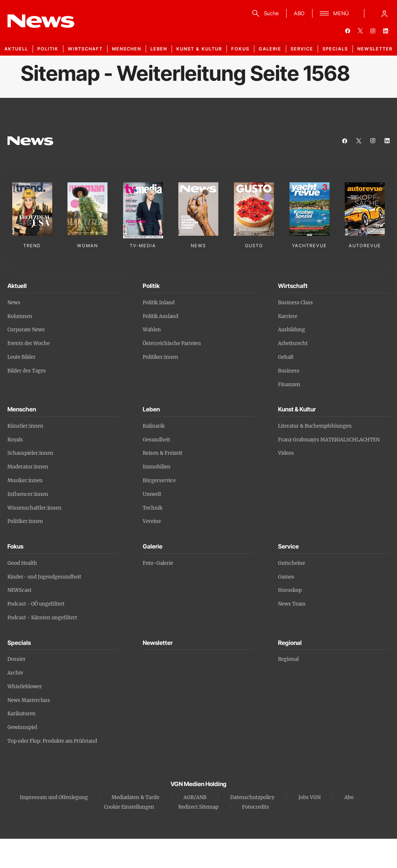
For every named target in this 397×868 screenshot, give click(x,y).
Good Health (22, 563)
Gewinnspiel (22, 727)
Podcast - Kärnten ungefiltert (42, 618)
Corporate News (26, 330)
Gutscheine (292, 563)
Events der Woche (29, 343)
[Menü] (335, 13)
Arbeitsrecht (293, 343)
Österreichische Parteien (172, 343)
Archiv (15, 673)
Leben (159, 49)
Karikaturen (21, 714)
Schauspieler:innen (30, 453)
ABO (299, 13)
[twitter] (360, 31)
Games (286, 577)
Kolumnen (20, 316)
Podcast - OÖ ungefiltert (36, 604)
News (14, 303)
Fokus (240, 49)
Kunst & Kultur (199, 49)
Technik (153, 508)
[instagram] (373, 31)
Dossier (16, 659)
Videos (286, 453)
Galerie (270, 49)
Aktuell (16, 49)
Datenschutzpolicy (252, 797)
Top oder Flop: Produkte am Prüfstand (52, 741)
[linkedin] (386, 31)
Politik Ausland (161, 316)
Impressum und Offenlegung (54, 797)
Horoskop (290, 590)
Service (302, 49)
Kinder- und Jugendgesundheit (44, 577)
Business (289, 371)
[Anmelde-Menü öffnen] (384, 13)
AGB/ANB (195, 797)
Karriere (288, 316)
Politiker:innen (161, 357)
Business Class (295, 303)
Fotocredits (256, 807)
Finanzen (289, 385)
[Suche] (264, 13)
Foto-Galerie (158, 563)
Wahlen (152, 330)
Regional (288, 659)
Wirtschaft (85, 49)
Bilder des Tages (27, 371)
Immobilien (157, 467)
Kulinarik (154, 426)
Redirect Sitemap (198, 807)
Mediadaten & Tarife (135, 797)
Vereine (152, 521)
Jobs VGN (310, 797)
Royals (15, 440)
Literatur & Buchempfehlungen (315, 426)
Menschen (127, 49)
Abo (349, 797)
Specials (335, 49)
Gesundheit (156, 440)
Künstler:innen (25, 426)
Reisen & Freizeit (163, 453)
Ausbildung (292, 330)
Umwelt (152, 494)
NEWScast (19, 590)
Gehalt (286, 357)
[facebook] (348, 31)
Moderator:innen (28, 467)
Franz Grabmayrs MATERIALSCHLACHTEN (329, 440)
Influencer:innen (28, 494)
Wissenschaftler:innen (34, 508)
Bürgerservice (159, 481)
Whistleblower (25, 687)
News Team (292, 604)
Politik (48, 49)
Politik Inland (159, 303)
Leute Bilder (21, 357)
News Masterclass (29, 700)
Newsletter (375, 49)
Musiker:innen (25, 481)
